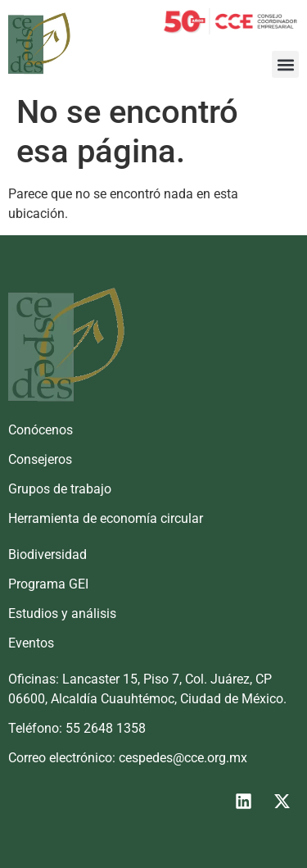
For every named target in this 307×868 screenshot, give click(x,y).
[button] (285, 64)
